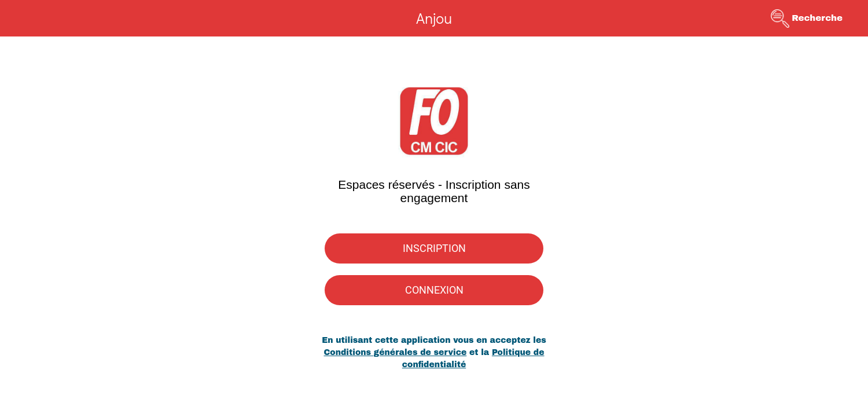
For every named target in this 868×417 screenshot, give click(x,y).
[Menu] (23, 19)
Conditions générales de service (395, 352)
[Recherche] (815, 19)
